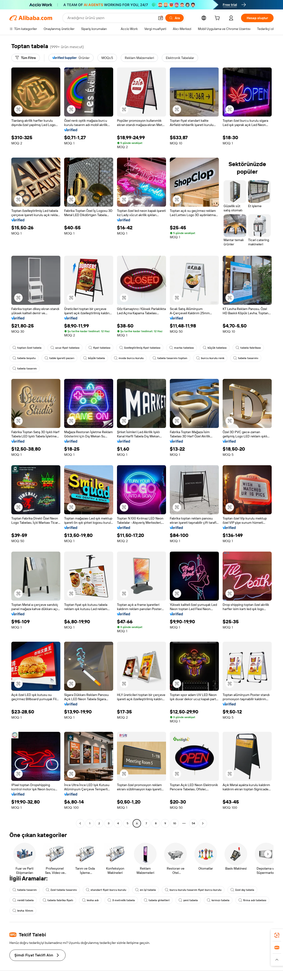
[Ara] (175, 18)
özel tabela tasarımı (61, 890)
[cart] (218, 19)
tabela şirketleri (157, 900)
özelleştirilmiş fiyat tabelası (140, 348)
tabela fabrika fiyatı (58, 900)
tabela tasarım (25, 369)
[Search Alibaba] (111, 18)
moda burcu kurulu (129, 358)
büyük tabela (94, 358)
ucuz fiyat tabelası (65, 348)
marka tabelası (182, 348)
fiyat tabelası (99, 348)
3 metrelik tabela (121, 900)
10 (175, 823)
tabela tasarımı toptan (170, 358)
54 (193, 823)
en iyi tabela (146, 890)
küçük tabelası (215, 348)
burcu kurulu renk (210, 358)
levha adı (90, 900)
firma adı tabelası (252, 900)
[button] (161, 18)
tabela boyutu (24, 358)
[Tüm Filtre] (26, 58)
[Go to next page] (203, 823)
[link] (277, 935)
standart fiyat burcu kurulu (106, 890)
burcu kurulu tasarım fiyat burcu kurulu (193, 890)
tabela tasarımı (246, 358)
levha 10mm (23, 911)
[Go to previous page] (80, 823)
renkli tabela (23, 900)
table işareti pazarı (59, 358)
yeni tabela (188, 900)
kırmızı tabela (218, 900)
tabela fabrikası (248, 348)
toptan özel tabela (27, 348)
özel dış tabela (242, 890)
